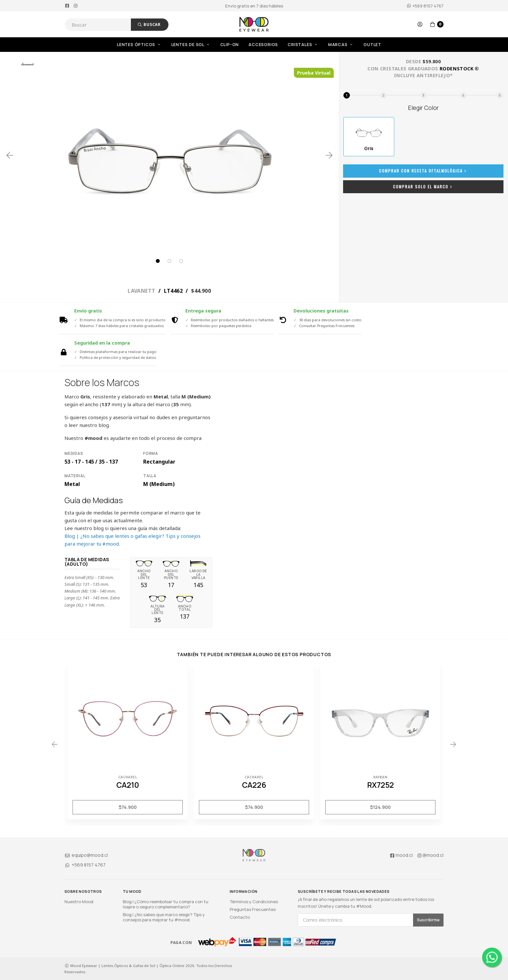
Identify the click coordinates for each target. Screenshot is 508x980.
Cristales (303, 45)
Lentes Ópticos (139, 45)
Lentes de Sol (191, 45)
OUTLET (372, 45)
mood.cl (401, 855)
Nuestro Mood (79, 902)
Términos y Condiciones (254, 902)
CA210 (128, 785)
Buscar (149, 24)
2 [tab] (169, 261)
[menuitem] (144, 45)
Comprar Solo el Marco (423, 187)
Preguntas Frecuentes (253, 909)
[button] (420, 24)
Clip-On (230, 45)
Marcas (341, 45)
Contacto (240, 917)
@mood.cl (430, 855)
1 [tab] (158, 261)
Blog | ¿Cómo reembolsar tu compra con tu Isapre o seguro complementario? (166, 904)
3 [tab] (181, 261)
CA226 (254, 785)
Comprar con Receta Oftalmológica (423, 171)
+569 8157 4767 (425, 6)
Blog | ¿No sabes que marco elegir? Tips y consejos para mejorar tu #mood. (164, 917)
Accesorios (263, 45)
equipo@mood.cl (86, 855)
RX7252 (381, 785)
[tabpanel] (169, 155)
